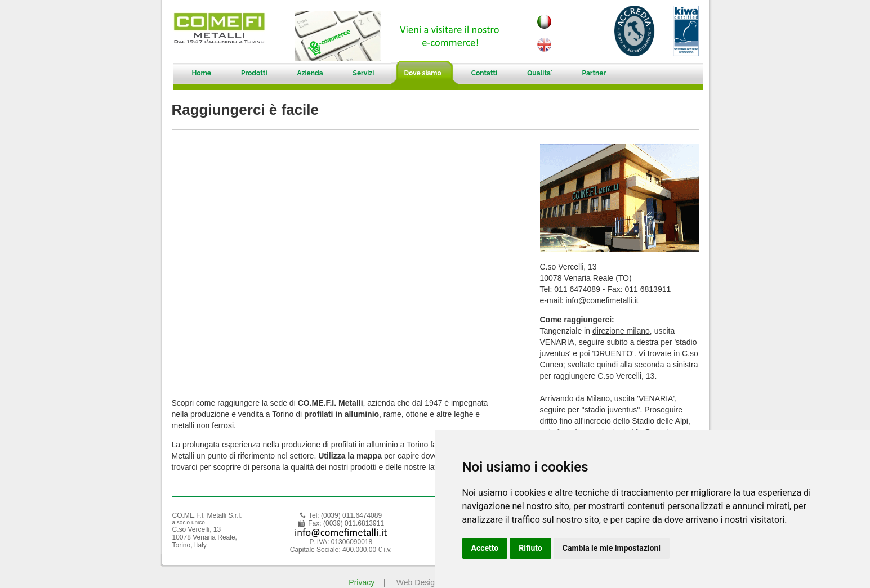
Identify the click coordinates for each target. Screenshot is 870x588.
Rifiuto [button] (530, 548)
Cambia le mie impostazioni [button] (612, 548)
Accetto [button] (485, 548)
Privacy (362, 582)
